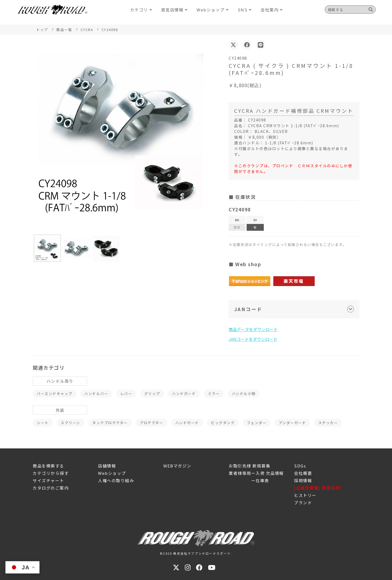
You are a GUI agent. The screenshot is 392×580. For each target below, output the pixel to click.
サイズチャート (48, 480)
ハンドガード (184, 394)
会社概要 (303, 473)
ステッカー (328, 423)
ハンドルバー (96, 394)
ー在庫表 (249, 480)
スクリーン (71, 423)
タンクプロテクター (110, 423)
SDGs (300, 466)
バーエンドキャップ (55, 394)
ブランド (303, 502)
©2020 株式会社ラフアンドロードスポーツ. (196, 553)
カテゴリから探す (51, 473)
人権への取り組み (116, 480)
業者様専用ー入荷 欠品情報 (256, 473)
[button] (47, 248)
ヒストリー (305, 495)
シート (43, 423)
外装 (60, 410)
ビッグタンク (223, 423)
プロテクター (151, 423)
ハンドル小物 (244, 394)
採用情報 (303, 480)
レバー (126, 394)
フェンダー (257, 423)
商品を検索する (48, 466)
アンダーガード (293, 423)
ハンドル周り (60, 381)
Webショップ (112, 473)
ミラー (214, 394)
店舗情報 (107, 466)
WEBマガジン (177, 466)
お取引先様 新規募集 (249, 466)
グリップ (152, 394)
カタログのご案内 (51, 488)
